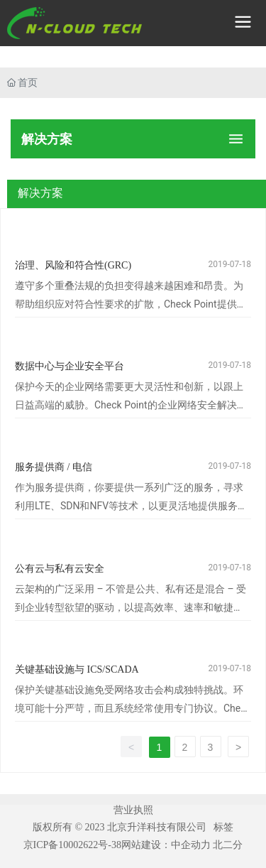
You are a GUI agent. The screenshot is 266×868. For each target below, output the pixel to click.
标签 (223, 827)
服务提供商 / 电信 (54, 467)
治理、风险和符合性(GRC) (73, 265)
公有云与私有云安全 (60, 569)
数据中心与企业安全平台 (70, 366)
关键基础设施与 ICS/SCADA (77, 669)
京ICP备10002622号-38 (72, 845)
